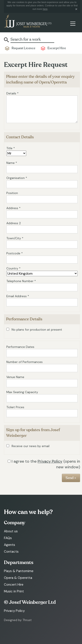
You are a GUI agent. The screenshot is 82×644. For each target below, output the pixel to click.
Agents (10, 545)
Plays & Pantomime (19, 571)
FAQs (8, 538)
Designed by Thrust (18, 620)
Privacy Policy (50, 461)
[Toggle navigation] (73, 23)
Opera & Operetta (18, 578)
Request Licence (23, 48)
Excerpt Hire (57, 48)
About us (11, 531)
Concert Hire (14, 585)
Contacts (11, 552)
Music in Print (14, 591)
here (45, 9)
